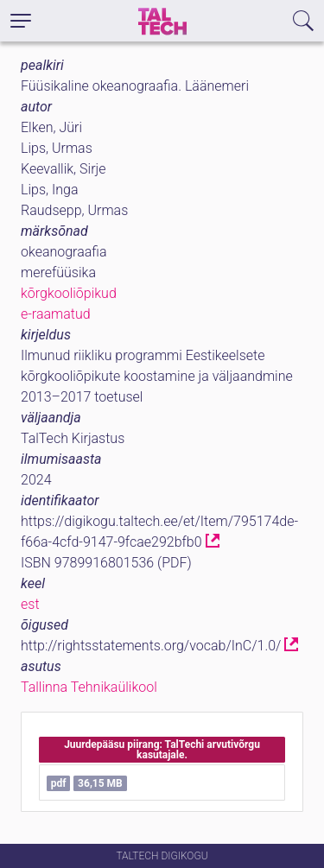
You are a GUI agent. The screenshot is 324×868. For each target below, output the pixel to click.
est (30, 604)
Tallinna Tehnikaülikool (89, 687)
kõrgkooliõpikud (69, 293)
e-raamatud (56, 314)
